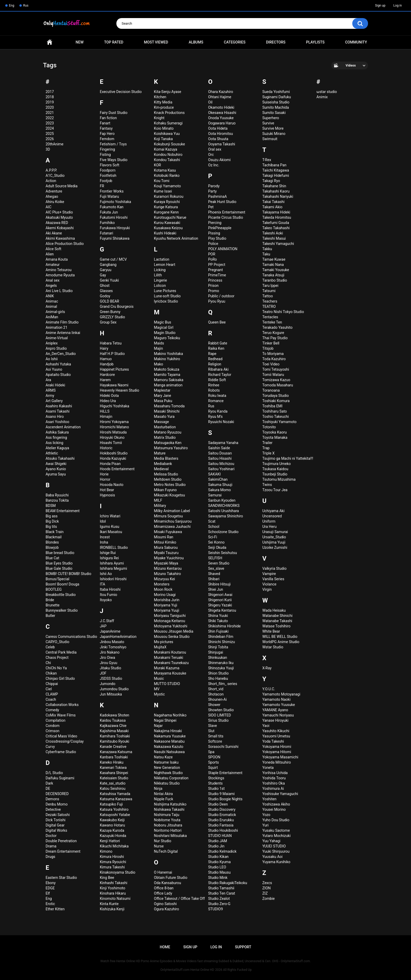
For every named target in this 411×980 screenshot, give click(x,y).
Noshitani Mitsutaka (170, 836)
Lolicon (160, 286)
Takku (267, 249)
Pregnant (215, 270)
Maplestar (162, 390)
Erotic (50, 904)
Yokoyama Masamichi (280, 757)
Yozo (266, 815)
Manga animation (168, 385)
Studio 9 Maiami (221, 794)
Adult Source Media (62, 186)
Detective (53, 809)
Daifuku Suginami (60, 778)
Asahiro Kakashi (59, 406)
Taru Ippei (271, 286)
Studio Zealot (219, 899)
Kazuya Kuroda (112, 830)
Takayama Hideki (276, 212)
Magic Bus (163, 322)
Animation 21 (56, 327)
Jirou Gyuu (109, 663)
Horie (104, 474)
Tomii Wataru (273, 375)
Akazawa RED (57, 223)
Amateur (53, 265)
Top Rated (114, 42)
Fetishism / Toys (113, 144)
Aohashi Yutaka (58, 364)
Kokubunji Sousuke (169, 144)
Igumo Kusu (110, 527)
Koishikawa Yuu (167, 134)
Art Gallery (54, 401)
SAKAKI (214, 474)
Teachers (270, 301)
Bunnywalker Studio (62, 610)
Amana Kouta (57, 259)
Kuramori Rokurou (169, 196)
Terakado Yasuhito (277, 327)
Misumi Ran (164, 537)
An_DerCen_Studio (61, 354)
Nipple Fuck (163, 799)
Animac (52, 301)
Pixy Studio (217, 238)
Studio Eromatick (222, 815)
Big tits (51, 527)
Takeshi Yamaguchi (278, 244)
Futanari (107, 233)
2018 (50, 97)
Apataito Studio (58, 375)
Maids (159, 343)
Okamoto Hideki (221, 107)
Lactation (161, 259)
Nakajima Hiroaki (168, 731)
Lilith (158, 275)
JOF (103, 673)
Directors (276, 42)
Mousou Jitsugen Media (174, 631)
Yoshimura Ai (273, 789)
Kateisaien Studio (114, 778)
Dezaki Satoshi (58, 815)
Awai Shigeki (56, 464)
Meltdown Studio (168, 479)
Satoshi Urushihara (223, 511)
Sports (213, 762)
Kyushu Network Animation (176, 238)
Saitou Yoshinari (221, 469)
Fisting (105, 155)
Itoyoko (106, 600)
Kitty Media (163, 102)
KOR (157, 165)
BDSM (51, 506)
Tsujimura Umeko (277, 464)
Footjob (106, 181)
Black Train (55, 532)
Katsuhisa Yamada (115, 794)
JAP (103, 626)
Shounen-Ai (217, 699)
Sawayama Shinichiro (226, 516)
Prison (213, 286)
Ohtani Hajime (220, 97)
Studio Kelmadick (222, 851)
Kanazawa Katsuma (116, 752)
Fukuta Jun (109, 212)
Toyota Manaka (275, 437)
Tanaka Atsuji (273, 275)
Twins (267, 485)
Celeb (50, 647)
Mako (158, 364)
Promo (214, 291)
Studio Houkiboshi (223, 830)
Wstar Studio (273, 647)
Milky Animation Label (172, 511)
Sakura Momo (220, 490)
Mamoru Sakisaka (169, 380)
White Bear (271, 631)
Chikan (51, 673)
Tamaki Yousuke (276, 270)
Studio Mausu (219, 872)
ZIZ (265, 893)
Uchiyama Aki (274, 511)
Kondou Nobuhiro (168, 155)
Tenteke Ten (272, 322)
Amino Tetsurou (59, 270)
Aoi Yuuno (54, 369)
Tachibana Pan (274, 165)
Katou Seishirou (113, 789)
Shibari (214, 579)
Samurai (215, 495)
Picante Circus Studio (226, 217)
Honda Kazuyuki (113, 458)
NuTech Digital (166, 851)
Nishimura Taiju (167, 815)
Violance (269, 584)
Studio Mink (218, 878)
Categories (235, 42)
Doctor (51, 836)
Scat (212, 521)
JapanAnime (110, 631)
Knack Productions (169, 113)
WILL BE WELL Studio (280, 637)
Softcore (215, 741)
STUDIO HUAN (220, 836)
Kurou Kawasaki (167, 223)
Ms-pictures (163, 642)
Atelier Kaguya (57, 448)
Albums (196, 42)
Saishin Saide (219, 448)
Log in (398, 6)
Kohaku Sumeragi (168, 123)
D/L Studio (54, 773)
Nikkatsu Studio (167, 783)
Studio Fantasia (221, 825)
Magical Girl (164, 327)
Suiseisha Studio (276, 102)
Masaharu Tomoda (169, 406)
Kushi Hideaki (165, 233)
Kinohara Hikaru (113, 893)
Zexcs (267, 883)
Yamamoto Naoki (277, 699)
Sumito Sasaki (274, 113)
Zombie (269, 899)
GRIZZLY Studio (112, 317)
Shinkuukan (218, 658)
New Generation (167, 768)
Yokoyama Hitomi (277, 752)
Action (51, 181)
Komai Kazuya (166, 149)
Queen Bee (217, 322)
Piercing (215, 223)
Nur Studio (163, 841)
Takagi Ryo (271, 181)
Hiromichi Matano (114, 427)
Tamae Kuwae (274, 259)
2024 (50, 128)
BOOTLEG (54, 589)
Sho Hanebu (218, 678)
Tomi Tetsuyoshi (276, 369)
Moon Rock (163, 589)
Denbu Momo (57, 804)
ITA (103, 584)
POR (212, 254)
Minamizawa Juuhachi (172, 527)
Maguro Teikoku (167, 338)
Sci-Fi (213, 537)
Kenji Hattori (110, 841)
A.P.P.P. (51, 170)
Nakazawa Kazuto (169, 747)
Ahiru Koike (55, 202)
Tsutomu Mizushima (279, 479)
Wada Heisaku (274, 610)
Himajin (106, 417)
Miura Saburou (166, 548)
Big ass (52, 516)
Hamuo (106, 359)
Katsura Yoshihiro (114, 809)
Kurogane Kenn (166, 212)
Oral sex (215, 149)
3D (48, 149)
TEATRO (269, 306)
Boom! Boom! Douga (62, 584)
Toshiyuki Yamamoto (279, 422)
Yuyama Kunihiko (276, 862)
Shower (214, 705)
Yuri (266, 825)
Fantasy (106, 128)
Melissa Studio (166, 474)
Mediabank (163, 464)
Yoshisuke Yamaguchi (280, 794)
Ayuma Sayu (56, 474)
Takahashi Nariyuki (278, 196)
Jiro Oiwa (107, 658)
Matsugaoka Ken (168, 443)
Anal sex (53, 280)
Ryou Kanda (218, 411)
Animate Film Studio (62, 322)
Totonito (269, 427)
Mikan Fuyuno (165, 490)
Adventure (54, 191)
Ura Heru (270, 527)
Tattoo (268, 296)
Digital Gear (55, 825)
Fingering (107, 149)
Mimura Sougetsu (168, 516)
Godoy (105, 296)
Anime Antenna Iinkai (63, 333)
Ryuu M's (215, 417)
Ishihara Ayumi (112, 563)
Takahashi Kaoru (276, 191)
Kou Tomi (162, 181)
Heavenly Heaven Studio (120, 390)
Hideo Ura (108, 401)
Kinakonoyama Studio (118, 872)
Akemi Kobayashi (60, 228)
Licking (160, 270)
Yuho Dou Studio (276, 820)
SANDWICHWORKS (224, 506)
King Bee (107, 878)
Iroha (104, 542)
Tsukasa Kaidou (275, 469)
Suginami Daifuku (277, 97)
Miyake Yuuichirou (169, 558)
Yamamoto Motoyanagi (281, 694)
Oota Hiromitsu (220, 134)
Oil (210, 102)
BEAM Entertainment (63, 511)
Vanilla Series (273, 579)
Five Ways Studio (114, 160)
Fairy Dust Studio (114, 113)
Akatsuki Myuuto (59, 217)
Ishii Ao (106, 574)
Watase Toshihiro (277, 626)
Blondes (52, 542)
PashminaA (217, 196)
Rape (212, 354)
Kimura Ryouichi (113, 862)
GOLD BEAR (110, 301)
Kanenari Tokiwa (113, 768)
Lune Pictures (165, 291)
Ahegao (52, 196)
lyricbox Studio (166, 301)
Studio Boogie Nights (225, 799)
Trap (266, 448)
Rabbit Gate (218, 343)
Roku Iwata (217, 396)
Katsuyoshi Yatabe (115, 815)
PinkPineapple (220, 228)
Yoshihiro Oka (274, 783)
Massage (161, 422)
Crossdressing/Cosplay (65, 741)
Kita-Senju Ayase (167, 92)
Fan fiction (108, 118)
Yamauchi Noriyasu (278, 715)
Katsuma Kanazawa (116, 799)
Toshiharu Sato (275, 411)
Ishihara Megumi (113, 568)
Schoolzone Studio (223, 532)
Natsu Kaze (163, 757)
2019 (50, 102)
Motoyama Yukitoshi (171, 626)
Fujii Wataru (109, 196)
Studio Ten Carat (222, 893)
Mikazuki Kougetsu (169, 495)
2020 (50, 107)
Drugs (50, 857)
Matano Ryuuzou (167, 432)
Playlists (315, 42)
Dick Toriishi (56, 820)
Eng (12, 6)
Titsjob (268, 348)
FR (102, 186)
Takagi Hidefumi (276, 176)
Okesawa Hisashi (222, 113)
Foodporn (108, 170)
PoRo (212, 259)
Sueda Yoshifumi (276, 92)
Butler (50, 616)
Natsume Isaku (166, 762)
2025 (50, 134)
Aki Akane (54, 233)
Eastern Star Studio (61, 878)
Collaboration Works (62, 705)
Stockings (216, 778)
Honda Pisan (110, 464)
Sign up (380, 6)
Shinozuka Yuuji (221, 668)
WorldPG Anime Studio (281, 642)
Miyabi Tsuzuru (166, 553)
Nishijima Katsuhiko (170, 804)
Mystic (159, 694)
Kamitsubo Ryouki (115, 741)
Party (212, 191)
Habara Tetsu (111, 343)
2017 (50, 92)
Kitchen (160, 97)
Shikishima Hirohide (224, 626)
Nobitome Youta (167, 820)
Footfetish (108, 176)
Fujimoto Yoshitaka (115, 202)
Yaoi (266, 726)
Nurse (159, 846)
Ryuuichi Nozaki (221, 422)
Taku (266, 254)
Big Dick (52, 521)
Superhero (271, 118)
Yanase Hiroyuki (275, 720)
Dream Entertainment (63, 851)
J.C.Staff (107, 621)
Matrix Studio (165, 437)
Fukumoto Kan (112, 207)
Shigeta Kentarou (222, 610)
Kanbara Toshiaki (114, 757)
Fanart (105, 123)
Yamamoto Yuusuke (279, 705)
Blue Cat (52, 558)
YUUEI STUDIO (274, 846)
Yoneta (268, 768)
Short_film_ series (223, 684)
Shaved (214, 574)
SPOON (214, 757)
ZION (267, 888)
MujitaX (160, 647)
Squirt (213, 768)
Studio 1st (216, 789)
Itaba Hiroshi (110, 589)
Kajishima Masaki (114, 731)
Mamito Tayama (167, 375)
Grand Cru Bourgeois (117, 306)
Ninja (158, 789)
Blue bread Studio (60, 553)
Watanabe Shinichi (277, 616)
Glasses (106, 291)
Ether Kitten (55, 909)
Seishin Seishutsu (223, 553)
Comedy (52, 710)
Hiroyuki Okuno (112, 437)
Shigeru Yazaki (220, 605)
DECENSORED (57, 794)
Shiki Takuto (218, 621)
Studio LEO (217, 867)
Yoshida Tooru (274, 778)
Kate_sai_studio (113, 783)
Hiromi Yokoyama (114, 422)
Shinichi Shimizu (221, 642)
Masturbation (165, 427)
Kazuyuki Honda (113, 836)
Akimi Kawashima (60, 238)
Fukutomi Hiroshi (114, 217)
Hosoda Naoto (112, 485)
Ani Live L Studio (59, 291)
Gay (103, 275)
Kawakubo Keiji (112, 820)
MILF (158, 500)
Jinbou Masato (112, 642)
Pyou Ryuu (217, 301)
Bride (50, 600)
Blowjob (52, 548)
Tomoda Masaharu (278, 385)
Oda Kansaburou (167, 883)
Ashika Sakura (57, 432)
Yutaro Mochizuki (277, 836)
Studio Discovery (222, 809)
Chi (48, 663)
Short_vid (216, 689)
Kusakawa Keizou (168, 228)
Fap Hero (107, 134)
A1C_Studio (55, 176)
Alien (50, 254)
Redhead (215, 359)
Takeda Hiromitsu (277, 217)
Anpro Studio (56, 348)
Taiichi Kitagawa (276, 170)
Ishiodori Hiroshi (113, 579)
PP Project (217, 265)
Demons (52, 799)
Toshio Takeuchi (276, 417)
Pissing (214, 233)
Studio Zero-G (219, 904)
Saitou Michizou (221, 464)
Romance (216, 401)
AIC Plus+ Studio (59, 212)
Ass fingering (56, 437)
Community (356, 42)
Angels (51, 286)
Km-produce (164, 107)
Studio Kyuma (219, 862)
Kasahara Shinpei (114, 773)
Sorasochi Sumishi (223, 747)
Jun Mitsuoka (111, 694)
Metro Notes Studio (170, 485)
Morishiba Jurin (167, 600)
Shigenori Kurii (220, 600)
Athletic (52, 453)
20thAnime (55, 144)
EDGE (50, 888)
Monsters (162, 584)
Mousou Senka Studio (172, 637)
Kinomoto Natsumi (115, 899)
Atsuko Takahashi (60, 458)
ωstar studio (327, 92)
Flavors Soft (110, 165)
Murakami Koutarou (170, 652)
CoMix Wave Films (61, 715)
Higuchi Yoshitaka (115, 406)
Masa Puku (163, 401)
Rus (26, 6)
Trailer (267, 443)
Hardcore (107, 375)
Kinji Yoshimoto (113, 888)
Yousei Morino (274, 809)
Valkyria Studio (274, 568)
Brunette (53, 605)
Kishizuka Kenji (112, 909)
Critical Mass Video (61, 736)
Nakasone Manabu (169, 741)
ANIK (50, 296)
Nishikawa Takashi (169, 809)
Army (50, 396)
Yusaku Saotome (276, 830)
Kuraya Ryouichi (167, 202)
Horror (105, 479)
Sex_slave (216, 568)
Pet (211, 207)
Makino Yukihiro (167, 359)
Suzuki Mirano (274, 134)
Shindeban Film (221, 637)
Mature (160, 453)
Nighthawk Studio (168, 773)
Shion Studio (218, 673)
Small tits (216, 736)
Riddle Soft (217, 380)
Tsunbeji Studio (275, 474)
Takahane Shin (274, 186)
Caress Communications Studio (71, 637)
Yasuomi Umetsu (276, 736)
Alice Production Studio (65, 244)
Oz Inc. (214, 165)
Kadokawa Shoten (115, 715)
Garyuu (106, 270)
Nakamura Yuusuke (170, 736)
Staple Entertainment (225, 773)
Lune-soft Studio (167, 296)
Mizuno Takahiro (167, 574)
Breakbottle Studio (61, 595)
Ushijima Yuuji (274, 542)
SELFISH (215, 558)
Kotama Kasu (165, 170)
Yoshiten (269, 799)
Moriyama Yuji (165, 605)
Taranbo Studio (275, 280)
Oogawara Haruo (222, 123)
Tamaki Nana (273, 265)
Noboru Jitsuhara (168, 825)
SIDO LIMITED (220, 715)
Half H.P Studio (112, 354)
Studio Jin (216, 846)
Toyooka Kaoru (275, 432)
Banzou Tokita (57, 500)
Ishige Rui (108, 553)
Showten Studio (221, 710)
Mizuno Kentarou (168, 568)
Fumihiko (107, 223)
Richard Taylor (220, 375)
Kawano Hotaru (112, 825)
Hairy (104, 348)
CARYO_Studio (58, 642)
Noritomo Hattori (168, 830)
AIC (48, 207)
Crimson (52, 731)
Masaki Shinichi (167, 411)
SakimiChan (218, 479)
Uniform (269, 521)
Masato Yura (164, 417)
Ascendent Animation (63, 427)
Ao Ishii (52, 359)
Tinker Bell (271, 343)
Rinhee (214, 385)
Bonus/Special (58, 579)
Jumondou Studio (114, 689)
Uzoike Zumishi (275, 548)
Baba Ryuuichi (57, 495)
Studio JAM (218, 841)
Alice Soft (53, 249)
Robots (214, 390)
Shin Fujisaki (218, 631)
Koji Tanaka (163, 139)
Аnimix (322, 97)
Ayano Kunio (56, 469)
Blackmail (54, 537)
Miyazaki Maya (166, 563)
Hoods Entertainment (117, 469)
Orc (211, 155)
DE (48, 789)
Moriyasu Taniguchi (170, 616)
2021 (50, 113)
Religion (215, 364)
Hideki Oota (109, 396)
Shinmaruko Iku (221, 663)
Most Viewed (156, 42)
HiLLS (105, 411)
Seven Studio (219, 563)
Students (215, 783)
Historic (106, 448)
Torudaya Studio (276, 396)
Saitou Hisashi (220, 458)
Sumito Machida (276, 107)
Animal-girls (55, 312)
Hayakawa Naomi (114, 385)
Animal (51, 306)
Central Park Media (61, 652)
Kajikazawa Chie (113, 726)
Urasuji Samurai (275, 532)
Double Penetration (61, 841)
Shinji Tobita (218, 647)
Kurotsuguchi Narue (170, 217)
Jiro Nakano (110, 652)
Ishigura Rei (109, 558)
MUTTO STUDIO (167, 684)
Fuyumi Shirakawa (115, 238)
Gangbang (108, 265)
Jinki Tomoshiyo (113, 647)
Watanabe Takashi (277, 621)
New (80, 42)
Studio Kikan (218, 857)
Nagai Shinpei (165, 720)
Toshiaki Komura (276, 401)
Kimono (106, 851)
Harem (105, 380)
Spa (211, 752)
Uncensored (272, 516)
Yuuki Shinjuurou (276, 851)
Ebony (51, 883)
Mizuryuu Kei (164, 579)
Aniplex (52, 343)
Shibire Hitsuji (219, 584)
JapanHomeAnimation (118, 637)
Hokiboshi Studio (114, 453)
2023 (50, 123)
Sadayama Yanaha (223, 443)
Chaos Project (57, 658)
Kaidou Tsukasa (113, 720)
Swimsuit (270, 139)
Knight (159, 118)
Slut (211, 731)
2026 (50, 139)
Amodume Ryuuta (60, 275)
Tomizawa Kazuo (276, 380)
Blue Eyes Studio (59, 563)
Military (160, 506)
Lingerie (160, 280)
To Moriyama (273, 354)
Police (213, 244)
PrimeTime (217, 275)
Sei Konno (216, 542)
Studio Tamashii (221, 888)
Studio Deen (218, 804)
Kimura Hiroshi (112, 857)
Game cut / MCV (113, 259)
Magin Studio (165, 333)
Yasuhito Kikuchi (276, 731)
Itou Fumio (109, 595)
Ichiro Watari (110, 516)
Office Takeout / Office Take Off (179, 899)
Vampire (269, 574)
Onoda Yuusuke (221, 118)
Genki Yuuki (109, 280)
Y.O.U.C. (269, 689)
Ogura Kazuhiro (166, 909)
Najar (158, 726)
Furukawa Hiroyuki (115, 228)
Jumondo (108, 684)
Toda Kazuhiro (274, 359)
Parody (214, 186)
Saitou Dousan (220, 453)
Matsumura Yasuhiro (171, 448)
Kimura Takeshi (112, 867)
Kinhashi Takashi (114, 883)
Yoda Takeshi (273, 741)
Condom (53, 726)
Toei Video (271, 364)
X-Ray (267, 668)
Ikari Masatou (111, 532)
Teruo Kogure (273, 333)
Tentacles (270, 317)
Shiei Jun (216, 589)
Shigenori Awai (220, 595)
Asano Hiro (55, 417)
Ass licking (54, 443)
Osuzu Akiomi (219, 160)
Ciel (49, 689)
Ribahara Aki (218, 369)
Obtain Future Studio (171, 878)
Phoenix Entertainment (227, 212)
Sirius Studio (218, 720)
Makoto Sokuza (167, 369)
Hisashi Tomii (111, 443)
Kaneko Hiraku (112, 762)
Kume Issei (163, 191)
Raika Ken (216, 348)
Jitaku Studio (111, 668)
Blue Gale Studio (59, 568)
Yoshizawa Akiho (276, 804)
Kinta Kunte (109, 904)
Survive (268, 123)
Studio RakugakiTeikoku (228, 883)
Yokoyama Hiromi (277, 747)
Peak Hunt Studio (222, 202)
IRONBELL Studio (114, 548)
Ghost (105, 286)
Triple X (269, 453)
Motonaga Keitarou (169, 621)
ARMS (51, 390)
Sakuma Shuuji (220, 485)
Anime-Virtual (57, 338)
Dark (49, 783)
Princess (215, 280)
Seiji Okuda (217, 548)
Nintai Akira (163, 794)
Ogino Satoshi (165, 904)
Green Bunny (110, 312)
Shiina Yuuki (218, 616)
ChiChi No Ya (56, 668)
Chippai (52, 684)
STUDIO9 (215, 909)
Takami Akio (272, 207)
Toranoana (271, 390)
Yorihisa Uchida (275, 773)
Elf (48, 893)
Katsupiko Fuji (111, 804)
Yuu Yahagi (271, 841)
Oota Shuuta (218, 139)
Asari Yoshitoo (57, 422)
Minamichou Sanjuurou (173, 521)
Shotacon (216, 694)
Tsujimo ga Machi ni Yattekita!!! (288, 458)
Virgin (267, 589)
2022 (50, 118)
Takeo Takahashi (276, 228)
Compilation (55, 720)
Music (159, 678)
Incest (105, 537)
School (214, 527)
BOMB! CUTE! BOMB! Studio (68, 574)
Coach (51, 699)
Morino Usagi (165, 595)
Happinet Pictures (114, 369)
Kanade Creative (113, 747)
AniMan (52, 317)
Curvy (50, 747)
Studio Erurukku (221, 820)
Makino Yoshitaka (168, 354)
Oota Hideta (218, 128)
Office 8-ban (164, 888)
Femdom (107, 139)
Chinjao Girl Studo (60, 678)
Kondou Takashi (167, 160)
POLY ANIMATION (223, 249)
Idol (103, 521)
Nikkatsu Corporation (171, 778)
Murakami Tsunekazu (171, 663)
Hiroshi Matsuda (113, 432)
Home (50, 42)
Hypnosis (107, 495)
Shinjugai (216, 652)
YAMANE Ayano (275, 710)
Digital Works (56, 830)
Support (243, 947)
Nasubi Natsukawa (169, 752)
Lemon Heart (164, 265)
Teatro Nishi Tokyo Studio (283, 312)
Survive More (273, 128)
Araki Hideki (55, 385)
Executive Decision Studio (121, 92)
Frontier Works (112, 191)
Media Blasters (166, 458)
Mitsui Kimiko (165, 542)
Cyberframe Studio (61, 752)
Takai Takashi (274, 202)
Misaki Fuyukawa (168, 532)
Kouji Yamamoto (167, 186)
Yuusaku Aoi (272, 857)
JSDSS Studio (111, 678)
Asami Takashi (58, 411)
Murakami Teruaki (168, 658)
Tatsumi (269, 291)
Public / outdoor (221, 296)
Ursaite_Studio (274, 537)
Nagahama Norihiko (170, 715)
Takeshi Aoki (273, 233)
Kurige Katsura (166, 207)
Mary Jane (162, 396)
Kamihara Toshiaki (115, 736)
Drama (51, 846)
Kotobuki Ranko (167, 176)
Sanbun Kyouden (222, 500)
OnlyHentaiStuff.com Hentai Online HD (187, 970)
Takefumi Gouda (276, 223)
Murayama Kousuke (170, 673)
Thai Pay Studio (275, 338)
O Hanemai (163, 872)
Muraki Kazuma (167, 668)
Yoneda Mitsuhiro (277, 762)
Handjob (107, 364)
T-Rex (267, 160)
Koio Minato (164, 128)
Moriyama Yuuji (166, 610)
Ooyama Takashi (222, 144)
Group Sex (108, 322)
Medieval (161, 469)
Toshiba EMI (272, 406)
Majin (158, 348)
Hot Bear (107, 490)
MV (157, 689)
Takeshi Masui (274, 238)
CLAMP (52, 694)
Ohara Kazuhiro (221, 92)
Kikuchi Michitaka (114, 846)
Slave (212, 726)
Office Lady (163, 893)
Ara (48, 380)
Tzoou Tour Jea (275, 490)
